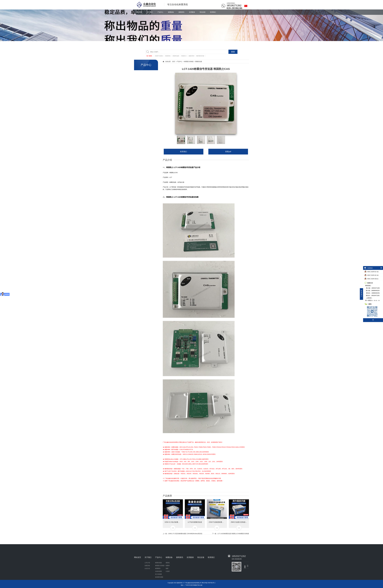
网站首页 (139, 12)
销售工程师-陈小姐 (372, 272)
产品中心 (160, 12)
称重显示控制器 (189, 62)
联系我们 (213, 12)
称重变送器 (173, 182)
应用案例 (192, 12)
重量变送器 (199, 62)
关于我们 (150, 12)
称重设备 (171, 12)
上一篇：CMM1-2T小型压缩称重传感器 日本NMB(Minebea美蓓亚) (182, 534)
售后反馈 (203, 12)
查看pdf (228, 152)
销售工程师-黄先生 (372, 279)
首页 (174, 62)
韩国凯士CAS (174, 173)
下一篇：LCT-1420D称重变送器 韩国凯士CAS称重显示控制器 (231, 534)
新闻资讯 (181, 12)
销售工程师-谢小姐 (372, 275)
